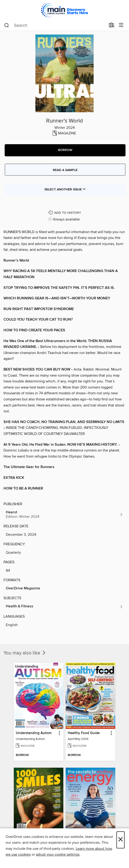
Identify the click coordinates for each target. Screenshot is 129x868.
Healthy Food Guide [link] (84, 733)
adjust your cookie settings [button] (58, 854)
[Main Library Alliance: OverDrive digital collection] (64, 10)
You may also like (25, 653)
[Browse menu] (121, 25)
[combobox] (55, 25)
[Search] (7, 25)
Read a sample (65, 170)
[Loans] (112, 26)
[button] (65, 150)
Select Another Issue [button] (65, 189)
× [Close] (121, 840)
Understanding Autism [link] (34, 733)
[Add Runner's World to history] (65, 213)
